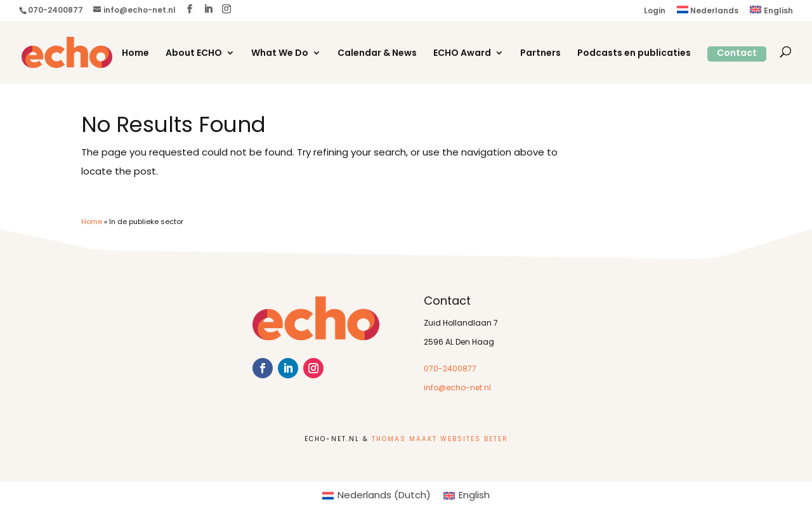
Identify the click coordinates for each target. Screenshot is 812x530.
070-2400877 (450, 369)
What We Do (280, 54)
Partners (540, 54)
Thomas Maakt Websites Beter (440, 440)
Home (135, 54)
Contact (737, 54)
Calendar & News (377, 54)
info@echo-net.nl (457, 388)
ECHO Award (462, 54)
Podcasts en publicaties (634, 54)
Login (655, 11)
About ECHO (194, 54)
